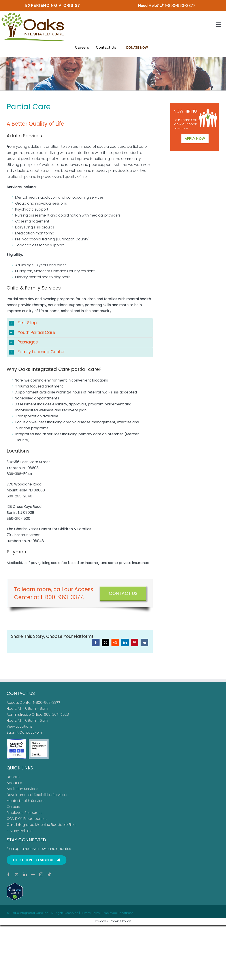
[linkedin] (25, 874)
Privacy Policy (90, 913)
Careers (13, 807)
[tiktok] (49, 874)
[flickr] (33, 874)
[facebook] (8, 874)
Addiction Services (22, 789)
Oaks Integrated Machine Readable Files (41, 825)
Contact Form (31, 732)
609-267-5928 (56, 714)
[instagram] (41, 874)
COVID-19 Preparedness (27, 819)
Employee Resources (24, 813)
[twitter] (17, 874)
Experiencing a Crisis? (53, 6)
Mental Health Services (26, 801)
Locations (24, 726)
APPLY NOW (195, 139)
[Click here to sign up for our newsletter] (37, 860)
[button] (80, 323)
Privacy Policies (20, 831)
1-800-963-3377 (180, 6)
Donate (13, 777)
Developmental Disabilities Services (37, 795)
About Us (14, 783)
